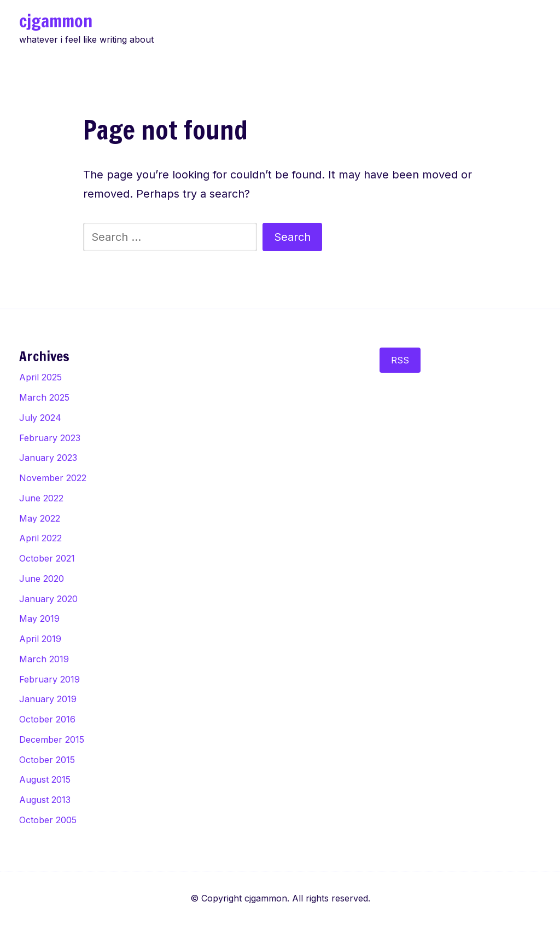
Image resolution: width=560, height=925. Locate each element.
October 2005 (48, 820)
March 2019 (44, 659)
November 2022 (53, 478)
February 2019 (49, 679)
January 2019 (48, 699)
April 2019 (40, 639)
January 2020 (48, 599)
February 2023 (50, 438)
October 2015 (47, 760)
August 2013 (45, 800)
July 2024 (40, 418)
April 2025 (40, 377)
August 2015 (45, 779)
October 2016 (47, 719)
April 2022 (40, 538)
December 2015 (52, 739)
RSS (400, 360)
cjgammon (56, 21)
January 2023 (48, 458)
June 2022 (41, 498)
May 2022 (40, 518)
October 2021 (47, 558)
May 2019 (39, 618)
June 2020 (42, 579)
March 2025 (44, 397)
